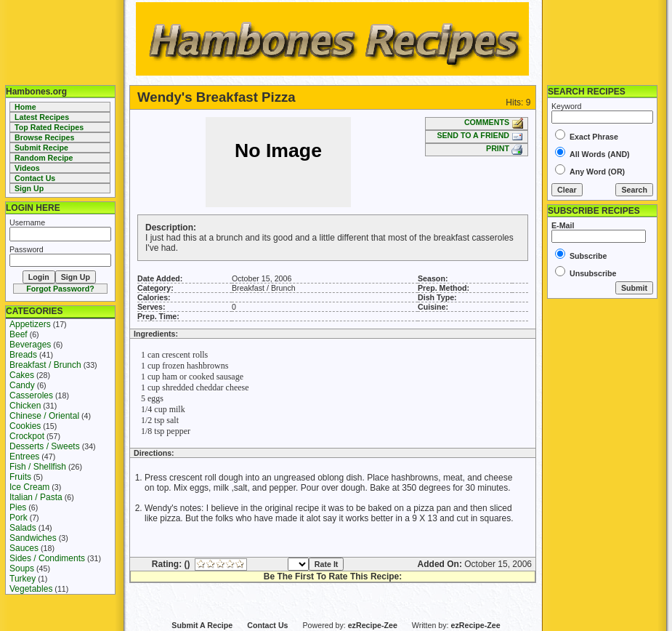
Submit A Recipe (202, 625)
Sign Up (29, 188)
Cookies (25, 426)
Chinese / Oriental (44, 416)
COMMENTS (494, 122)
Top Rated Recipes (49, 127)
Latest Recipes (42, 117)
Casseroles (31, 395)
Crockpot (27, 436)
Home (25, 107)
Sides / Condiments (47, 558)
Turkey (23, 579)
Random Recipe (44, 158)
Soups (22, 568)
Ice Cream (29, 487)
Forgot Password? (60, 289)
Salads (23, 528)
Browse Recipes (44, 137)
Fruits (20, 477)
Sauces (24, 548)
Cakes (22, 375)
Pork (19, 518)
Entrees (24, 457)
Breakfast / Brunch (45, 365)
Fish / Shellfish (38, 467)
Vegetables (31, 589)
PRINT (505, 148)
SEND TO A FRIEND (480, 135)
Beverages (30, 345)
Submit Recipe (41, 148)
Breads (23, 355)
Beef (19, 334)
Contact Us (35, 178)
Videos (27, 168)
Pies (18, 507)
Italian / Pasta (36, 497)
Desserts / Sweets (45, 446)
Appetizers (30, 324)
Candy (22, 385)
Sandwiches (33, 538)
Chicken (25, 406)
